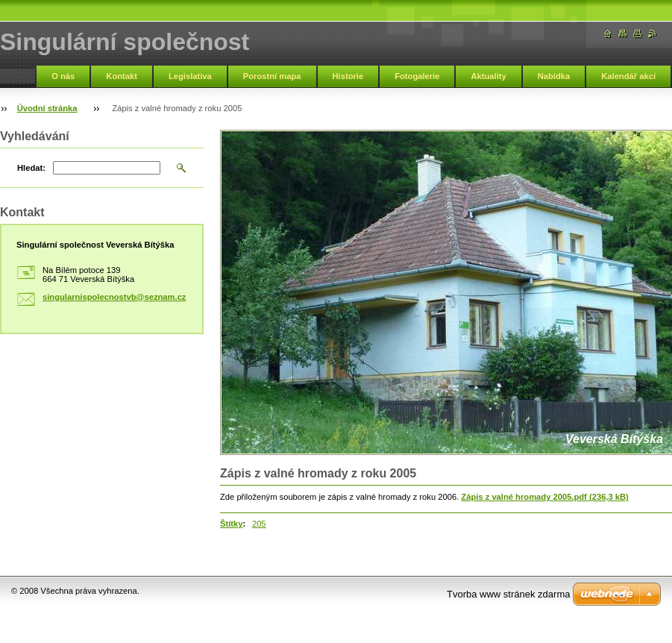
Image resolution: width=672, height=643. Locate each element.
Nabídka (554, 76)
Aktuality (488, 76)
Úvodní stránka (47, 108)
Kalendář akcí (628, 76)
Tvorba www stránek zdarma (508, 594)
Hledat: (31, 168)
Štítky (231, 524)
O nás (63, 76)
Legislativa (190, 76)
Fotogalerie (417, 76)
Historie (348, 76)
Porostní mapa (272, 76)
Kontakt (122, 76)
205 (259, 524)
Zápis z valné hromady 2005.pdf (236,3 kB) (544, 497)
